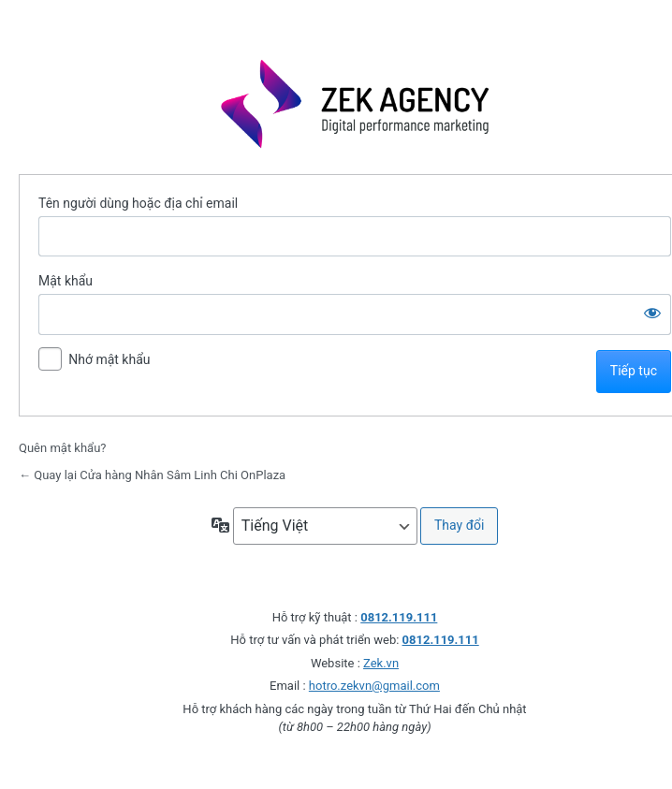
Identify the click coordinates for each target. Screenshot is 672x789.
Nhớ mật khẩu (109, 359)
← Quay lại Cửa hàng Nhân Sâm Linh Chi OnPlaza (152, 475)
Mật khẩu (66, 281)
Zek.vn (381, 663)
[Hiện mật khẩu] (652, 313)
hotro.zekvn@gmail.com (374, 686)
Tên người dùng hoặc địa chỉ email (138, 203)
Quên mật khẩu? (63, 448)
